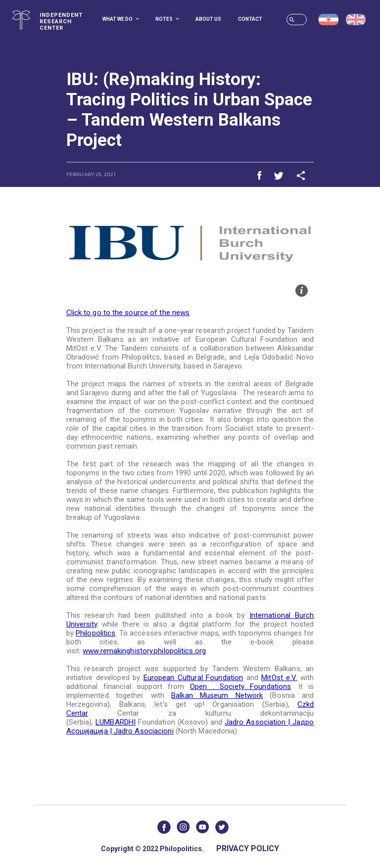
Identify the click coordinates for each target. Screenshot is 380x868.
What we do (121, 19)
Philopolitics (95, 633)
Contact (250, 19)
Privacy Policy (248, 848)
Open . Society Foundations (240, 686)
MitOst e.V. (279, 678)
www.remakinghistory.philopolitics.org (144, 651)
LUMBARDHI (116, 722)
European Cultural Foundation (193, 678)
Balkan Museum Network (217, 695)
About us (208, 19)
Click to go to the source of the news (128, 313)
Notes (167, 19)
